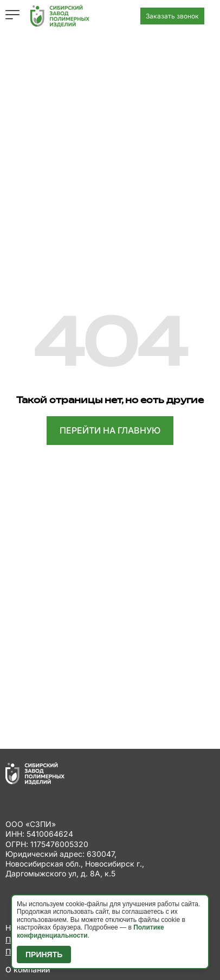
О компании (28, 969)
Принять (44, 954)
